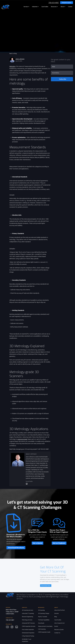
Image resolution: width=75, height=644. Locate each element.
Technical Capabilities (44, 620)
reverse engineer (22, 439)
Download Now (46, 586)
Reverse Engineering (28, 617)
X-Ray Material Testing (28, 636)
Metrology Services (27, 620)
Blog (56, 617)
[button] (26, 7)
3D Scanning (41, 610)
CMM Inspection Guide (44, 632)
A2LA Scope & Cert (59, 623)
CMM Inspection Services (29, 626)
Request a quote (67, 3)
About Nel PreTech (60, 610)
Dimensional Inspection (28, 633)
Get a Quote (37, 543)
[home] (5, 7)
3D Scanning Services (28, 610)
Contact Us (57, 633)
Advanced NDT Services (28, 623)
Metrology (12, 66)
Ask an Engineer (59, 543)
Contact (70, 7)
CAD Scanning (42, 629)
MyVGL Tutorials (43, 617)
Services (57, 613)
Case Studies (45, 7)
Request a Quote (59, 629)
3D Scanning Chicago (44, 613)
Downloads (41, 623)
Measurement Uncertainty (45, 626)
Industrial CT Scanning (28, 613)
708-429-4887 (54, 3)
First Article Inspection (28, 629)
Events (56, 626)
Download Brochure (16, 548)
